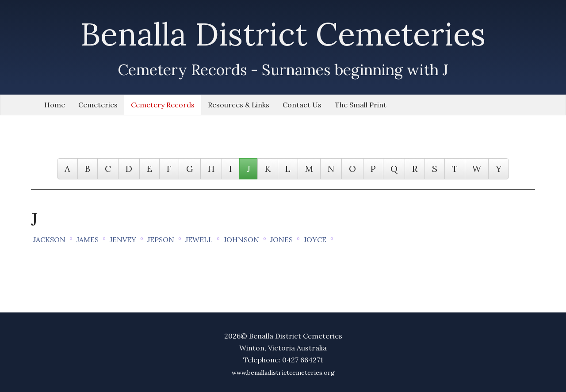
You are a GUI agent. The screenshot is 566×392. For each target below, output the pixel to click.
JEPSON (161, 240)
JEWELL (199, 240)
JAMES (88, 240)
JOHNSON (241, 240)
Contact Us (302, 105)
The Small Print (361, 105)
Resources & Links (239, 105)
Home (55, 105)
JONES (281, 240)
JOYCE (315, 240)
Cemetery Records (163, 105)
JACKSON (49, 240)
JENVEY (123, 240)
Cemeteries (98, 105)
